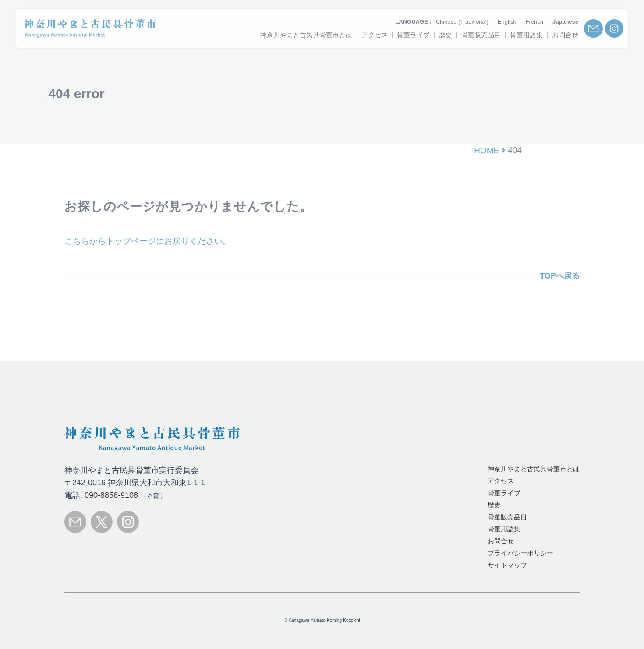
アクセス (501, 481)
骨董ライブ (504, 493)
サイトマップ (507, 565)
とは (534, 469)
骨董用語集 (504, 529)
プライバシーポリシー (520, 553)
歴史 (494, 505)
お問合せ (501, 541)
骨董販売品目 (507, 517)
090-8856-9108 (111, 495)
